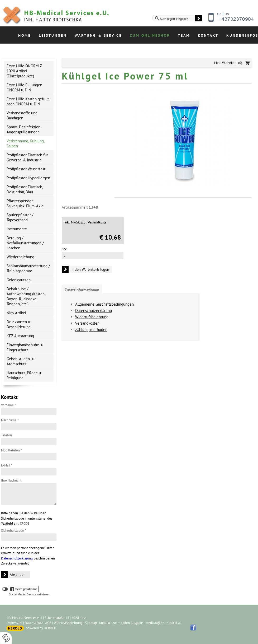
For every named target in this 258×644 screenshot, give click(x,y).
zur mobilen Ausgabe (128, 623)
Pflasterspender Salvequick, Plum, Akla (25, 203)
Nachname (10, 420)
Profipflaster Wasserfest (26, 169)
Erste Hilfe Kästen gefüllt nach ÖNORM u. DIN (28, 101)
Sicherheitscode (14, 531)
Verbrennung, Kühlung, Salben (25, 143)
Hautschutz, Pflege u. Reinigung (24, 375)
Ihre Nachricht (11, 480)
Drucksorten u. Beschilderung (19, 324)
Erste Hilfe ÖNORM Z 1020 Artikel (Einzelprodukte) (24, 71)
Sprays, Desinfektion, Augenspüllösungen (24, 129)
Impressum (14, 623)
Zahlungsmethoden (91, 330)
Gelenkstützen (19, 280)
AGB (48, 623)
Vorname (8, 405)
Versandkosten (87, 323)
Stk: (64, 249)
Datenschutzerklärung (17, 558)
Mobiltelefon (11, 450)
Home (25, 35)
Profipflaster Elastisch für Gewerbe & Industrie (27, 157)
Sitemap (91, 623)
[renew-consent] (6, 638)
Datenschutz (34, 623)
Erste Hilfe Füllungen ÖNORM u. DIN (24, 87)
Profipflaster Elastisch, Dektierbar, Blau (25, 189)
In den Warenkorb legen (90, 269)
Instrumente (17, 229)
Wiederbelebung (20, 257)
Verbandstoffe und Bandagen (22, 115)
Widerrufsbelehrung (92, 317)
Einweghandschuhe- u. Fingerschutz (25, 347)
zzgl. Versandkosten (94, 222)
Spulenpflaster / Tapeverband (20, 217)
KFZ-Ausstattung (20, 336)
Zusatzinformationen (82, 290)
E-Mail (7, 465)
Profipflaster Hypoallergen (28, 178)
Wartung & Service (98, 35)
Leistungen (53, 35)
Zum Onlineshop (150, 35)
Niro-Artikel (16, 313)
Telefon (6, 435)
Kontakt (208, 35)
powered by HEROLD (41, 628)
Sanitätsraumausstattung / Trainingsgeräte (28, 268)
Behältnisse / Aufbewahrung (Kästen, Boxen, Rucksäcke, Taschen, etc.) (26, 296)
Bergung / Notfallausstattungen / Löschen (25, 243)
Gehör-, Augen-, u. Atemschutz (21, 361)
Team (184, 35)
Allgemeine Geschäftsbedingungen (104, 304)
